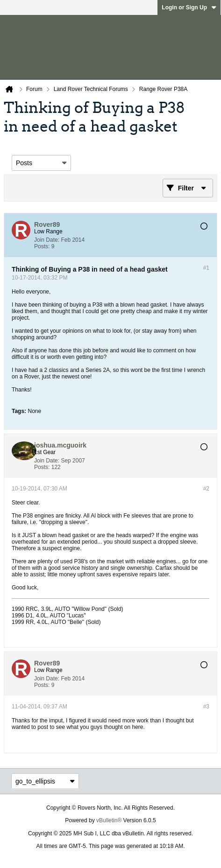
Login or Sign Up (189, 7)
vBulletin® (109, 820)
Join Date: (47, 240)
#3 (206, 707)
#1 (206, 268)
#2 (206, 489)
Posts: (42, 246)
